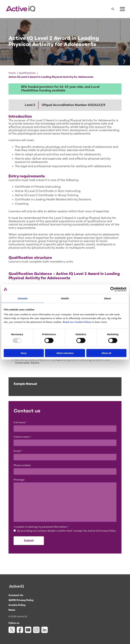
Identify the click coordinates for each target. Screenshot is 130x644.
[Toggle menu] (122, 9)
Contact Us (16, 596)
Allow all (106, 353)
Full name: (20, 423)
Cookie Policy (17, 605)
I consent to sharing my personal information (41, 527)
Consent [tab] (23, 298)
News (12, 610)
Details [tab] (65, 298)
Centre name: (22, 437)
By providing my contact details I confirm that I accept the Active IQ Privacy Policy (67, 531)
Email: (18, 451)
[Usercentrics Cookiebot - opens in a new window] (113, 289)
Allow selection (65, 353)
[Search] (113, 9)
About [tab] (108, 298)
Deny (24, 353)
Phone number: (22, 466)
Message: (19, 480)
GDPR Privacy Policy (21, 600)
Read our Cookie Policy (77, 322)
